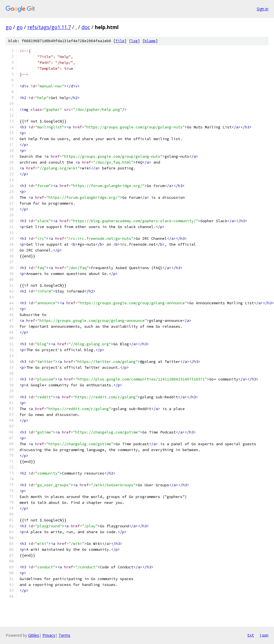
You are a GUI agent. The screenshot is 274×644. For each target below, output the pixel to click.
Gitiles (34, 635)
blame (150, 41)
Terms (64, 635)
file (120, 41)
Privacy (49, 635)
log (134, 41)
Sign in (263, 9)
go (9, 27)
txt (251, 635)
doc (86, 27)
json (264, 635)
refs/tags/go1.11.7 (49, 27)
